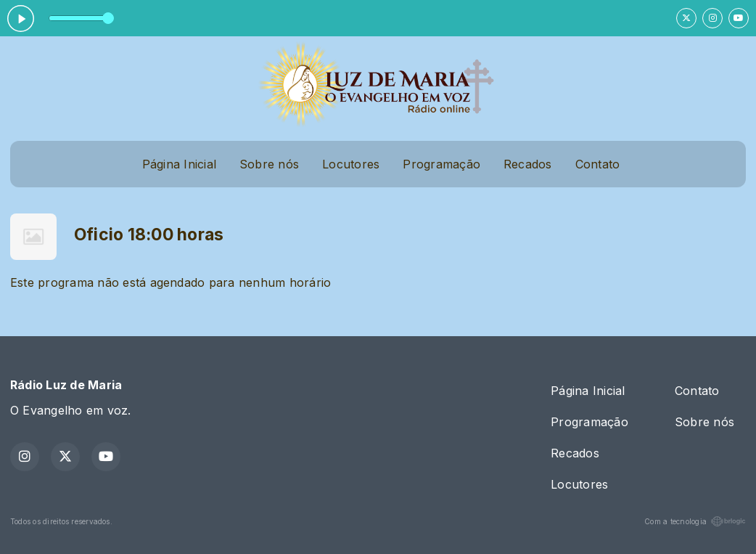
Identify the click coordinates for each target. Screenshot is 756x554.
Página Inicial (179, 164)
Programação (441, 164)
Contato (598, 164)
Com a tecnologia (695, 521)
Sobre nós (269, 164)
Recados (528, 164)
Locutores (351, 164)
